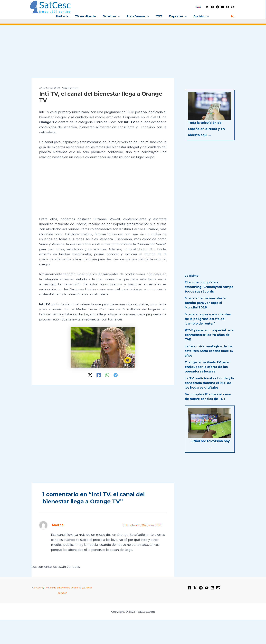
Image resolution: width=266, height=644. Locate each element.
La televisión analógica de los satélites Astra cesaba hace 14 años (209, 351)
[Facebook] (212, 7)
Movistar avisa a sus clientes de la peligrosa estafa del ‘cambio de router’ (208, 319)
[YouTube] (222, 7)
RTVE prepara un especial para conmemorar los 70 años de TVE (209, 335)
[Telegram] (217, 7)
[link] (198, 7)
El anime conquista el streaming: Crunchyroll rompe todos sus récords (209, 287)
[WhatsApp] (107, 375)
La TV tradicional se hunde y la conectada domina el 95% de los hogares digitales (209, 383)
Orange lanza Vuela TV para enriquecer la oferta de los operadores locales (207, 367)
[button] (119, 16)
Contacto (38, 588)
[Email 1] (233, 7)
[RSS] (227, 7)
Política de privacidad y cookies (62, 588)
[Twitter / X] (207, 7)
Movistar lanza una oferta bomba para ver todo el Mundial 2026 (205, 303)
